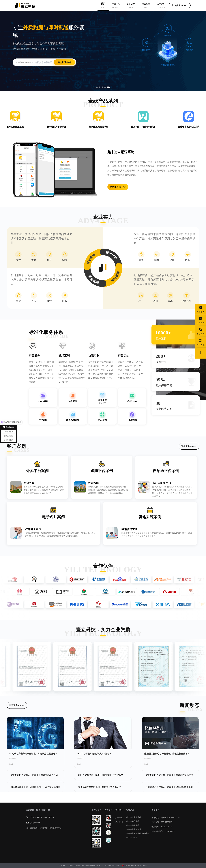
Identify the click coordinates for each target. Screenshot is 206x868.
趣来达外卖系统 (133, 821)
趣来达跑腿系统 (133, 825)
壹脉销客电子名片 (134, 829)
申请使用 (180, 5)
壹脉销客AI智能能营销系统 (137, 833)
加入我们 (119, 822)
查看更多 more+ (189, 446)
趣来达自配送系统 (134, 817)
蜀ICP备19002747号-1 (113, 865)
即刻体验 (118, 187)
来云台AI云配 (132, 837)
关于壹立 (119, 817)
